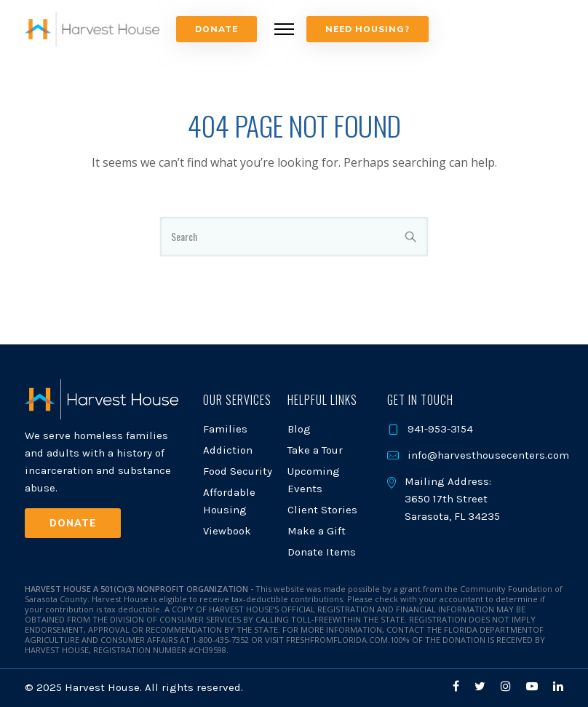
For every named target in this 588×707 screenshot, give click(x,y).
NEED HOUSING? (367, 29)
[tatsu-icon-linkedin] (558, 686)
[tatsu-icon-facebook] (458, 686)
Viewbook (227, 531)
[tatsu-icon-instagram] (508, 686)
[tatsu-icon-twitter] (482, 686)
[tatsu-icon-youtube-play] (534, 686)
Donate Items (322, 552)
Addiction (228, 450)
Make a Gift (317, 531)
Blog (299, 429)
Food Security (238, 471)
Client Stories (322, 510)
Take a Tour (315, 450)
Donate (216, 29)
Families (225, 429)
